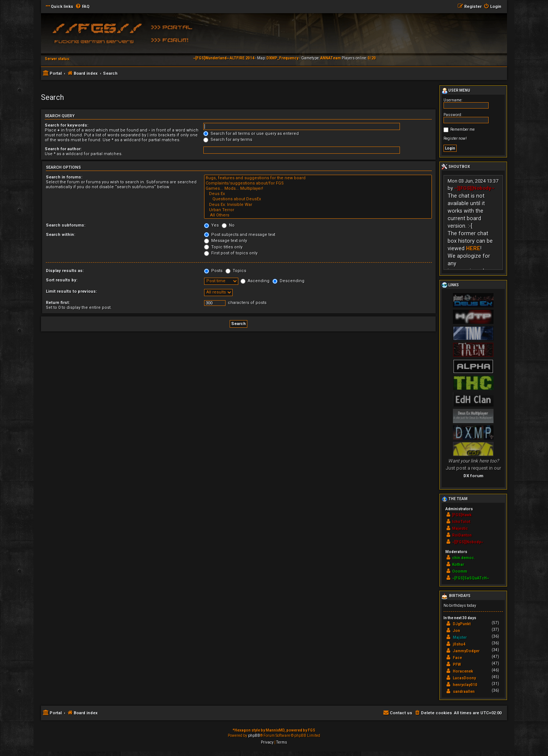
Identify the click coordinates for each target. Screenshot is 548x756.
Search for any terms (228, 140)
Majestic (460, 528)
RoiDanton (462, 535)
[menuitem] (82, 7)
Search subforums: (66, 225)
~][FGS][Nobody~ (474, 188)
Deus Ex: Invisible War (318, 205)
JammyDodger (466, 651)
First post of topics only (231, 253)
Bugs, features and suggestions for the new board (318, 178)
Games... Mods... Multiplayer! (318, 189)
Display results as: (65, 271)
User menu (456, 91)
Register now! (455, 138)
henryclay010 (465, 685)
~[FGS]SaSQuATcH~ (471, 578)
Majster (460, 637)
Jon (456, 631)
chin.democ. (464, 558)
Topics (236, 271)
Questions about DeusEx (318, 199)
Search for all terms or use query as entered (251, 134)
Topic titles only (223, 247)
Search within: (61, 235)
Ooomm (460, 571)
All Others (318, 215)
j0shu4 (459, 644)
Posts (213, 271)
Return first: (58, 303)
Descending (288, 281)
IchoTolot (461, 522)
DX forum (473, 476)
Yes (211, 225)
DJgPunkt (462, 624)
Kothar (458, 565)
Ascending (255, 281)
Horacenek (463, 671)
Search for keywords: (67, 125)
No (228, 225)
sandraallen (464, 692)
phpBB (254, 736)
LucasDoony (464, 678)
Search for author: (63, 149)
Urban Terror (318, 210)
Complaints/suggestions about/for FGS (318, 183)
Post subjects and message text (240, 235)
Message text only (226, 241)
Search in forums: (64, 177)
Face (457, 658)
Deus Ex (318, 194)
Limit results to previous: (71, 291)
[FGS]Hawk (462, 515)
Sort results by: (62, 280)
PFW (457, 665)
